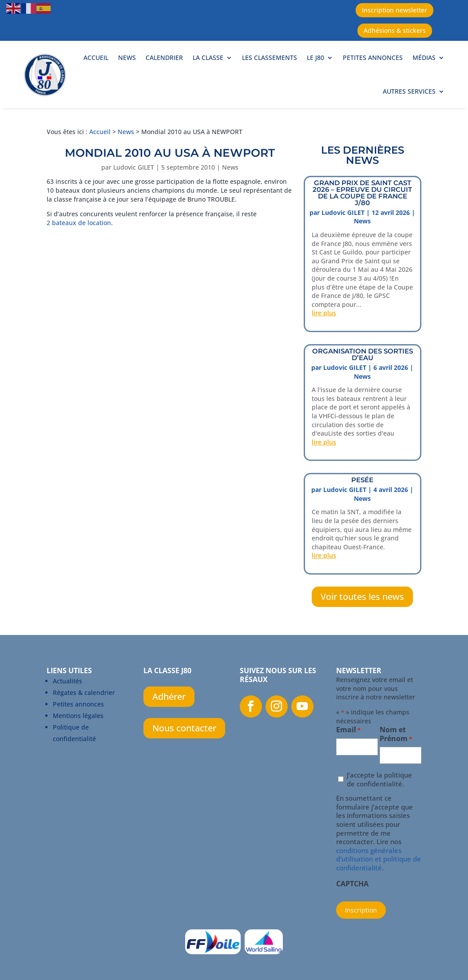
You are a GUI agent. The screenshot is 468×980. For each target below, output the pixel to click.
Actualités (67, 681)
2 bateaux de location (79, 223)
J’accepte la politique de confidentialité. (379, 780)
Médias (424, 58)
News (127, 58)
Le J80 (315, 58)
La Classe (208, 58)
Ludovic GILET (134, 167)
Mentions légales (78, 716)
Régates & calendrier (84, 692)
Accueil (96, 58)
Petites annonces (373, 58)
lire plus (324, 313)
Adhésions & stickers (395, 30)
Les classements (270, 58)
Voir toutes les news (362, 597)
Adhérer (169, 696)
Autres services (409, 91)
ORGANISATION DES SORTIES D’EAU (363, 354)
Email (348, 730)
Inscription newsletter (395, 10)
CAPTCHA (352, 884)
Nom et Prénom (396, 734)
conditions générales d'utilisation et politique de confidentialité (379, 859)
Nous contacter (184, 728)
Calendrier (164, 58)
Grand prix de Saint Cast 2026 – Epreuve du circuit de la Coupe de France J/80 (362, 193)
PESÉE (362, 480)
